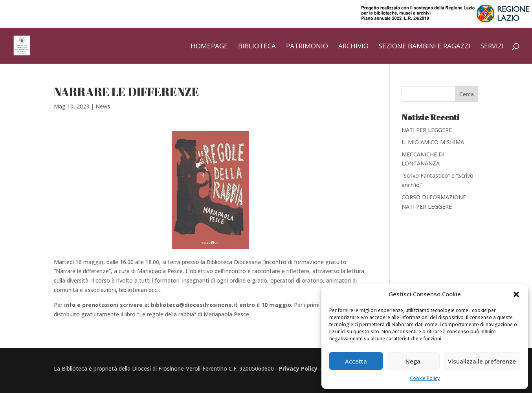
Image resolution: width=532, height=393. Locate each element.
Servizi (492, 47)
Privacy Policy (298, 368)
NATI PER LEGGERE (427, 130)
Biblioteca (257, 47)
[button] (516, 294)
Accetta (356, 361)
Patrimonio (307, 47)
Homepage (209, 47)
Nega (413, 361)
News (103, 106)
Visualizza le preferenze (482, 361)
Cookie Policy (425, 378)
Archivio (353, 47)
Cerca (467, 94)
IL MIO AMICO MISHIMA (433, 142)
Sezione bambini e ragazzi (425, 47)
